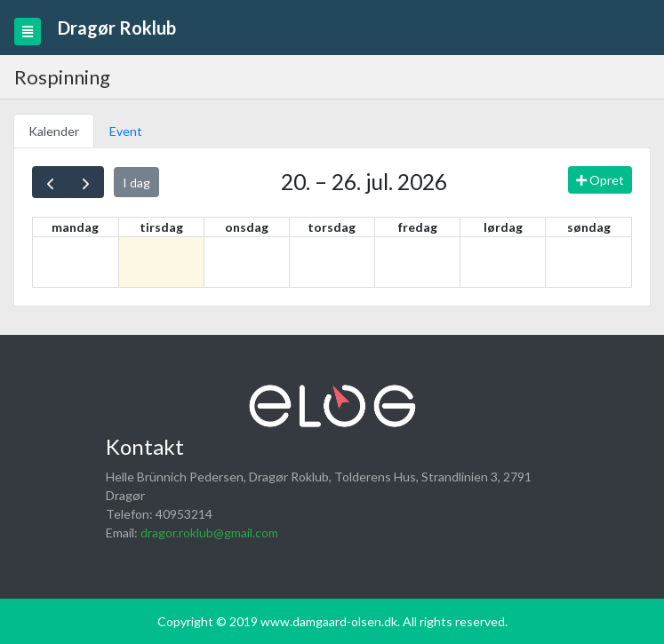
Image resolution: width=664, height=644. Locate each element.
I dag (136, 183)
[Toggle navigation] (28, 32)
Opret (600, 180)
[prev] (50, 182)
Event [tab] (126, 131)
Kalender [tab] (54, 131)
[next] (86, 182)
